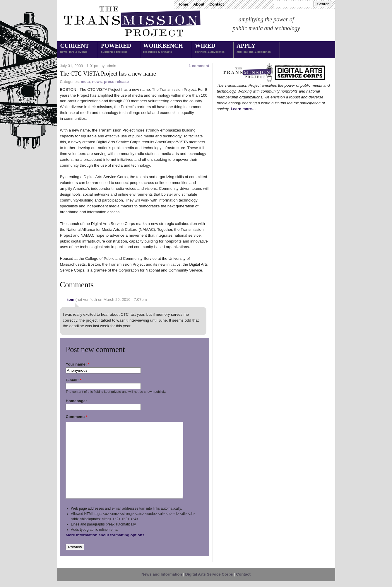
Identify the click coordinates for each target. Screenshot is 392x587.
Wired (210, 49)
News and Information (162, 574)
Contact (216, 4)
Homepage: (76, 401)
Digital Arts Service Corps (209, 574)
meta (85, 82)
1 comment (199, 66)
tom (71, 300)
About (199, 4)
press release (116, 82)
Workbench (163, 49)
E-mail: (73, 380)
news (97, 82)
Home (183, 4)
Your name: (77, 364)
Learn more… (243, 109)
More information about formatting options (105, 535)
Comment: (76, 417)
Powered (116, 49)
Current (75, 49)
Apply (254, 49)
